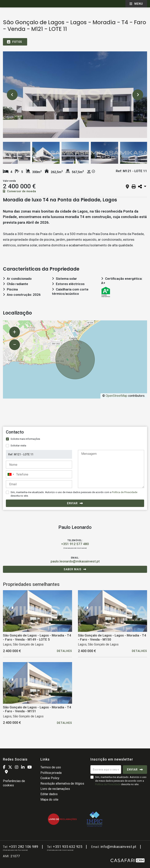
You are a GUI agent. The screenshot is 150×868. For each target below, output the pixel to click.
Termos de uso (51, 767)
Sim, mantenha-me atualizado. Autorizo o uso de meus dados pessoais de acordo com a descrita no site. (74, 494)
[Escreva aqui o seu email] (106, 770)
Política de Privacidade (125, 492)
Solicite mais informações (25, 439)
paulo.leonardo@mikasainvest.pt (75, 561)
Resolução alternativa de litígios (62, 784)
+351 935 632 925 (68, 847)
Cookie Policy (50, 778)
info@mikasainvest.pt (118, 847)
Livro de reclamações (55, 789)
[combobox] (39, 474)
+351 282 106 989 (24, 847)
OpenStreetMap (117, 396)
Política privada (51, 773)
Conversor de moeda (19, 191)
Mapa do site (49, 800)
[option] (75, 95)
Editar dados (49, 794)
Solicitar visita (18, 446)
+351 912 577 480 (75, 544)
